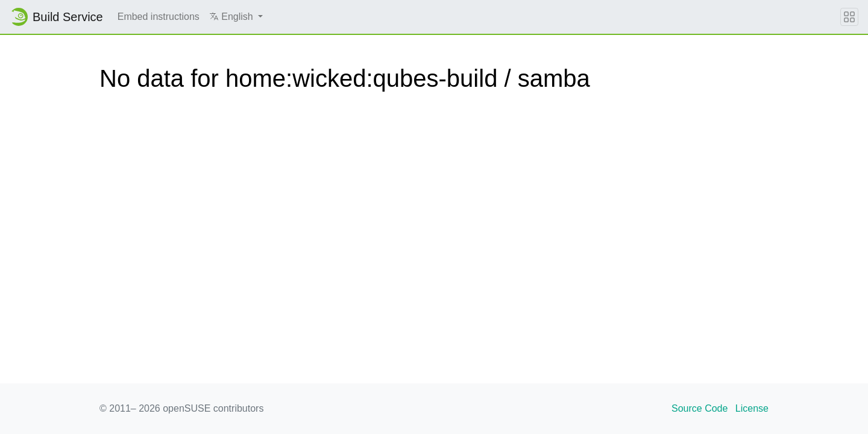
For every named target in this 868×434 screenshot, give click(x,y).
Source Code (700, 408)
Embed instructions (159, 17)
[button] (236, 17)
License (752, 408)
